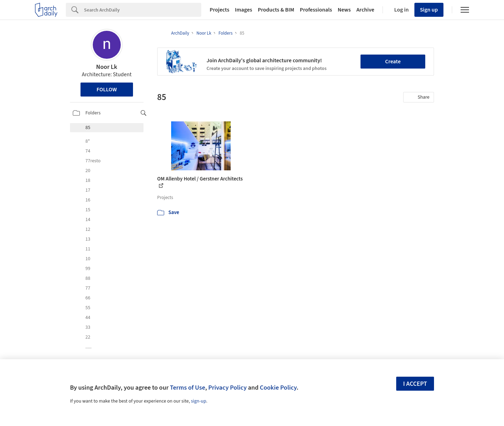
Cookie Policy (278, 388)
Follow (107, 90)
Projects (219, 10)
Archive (365, 10)
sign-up (198, 401)
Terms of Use (187, 388)
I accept (415, 384)
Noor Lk (107, 67)
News (344, 10)
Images (243, 10)
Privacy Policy (227, 388)
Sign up (429, 10)
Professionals (316, 10)
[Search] (143, 10)
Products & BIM (276, 10)
